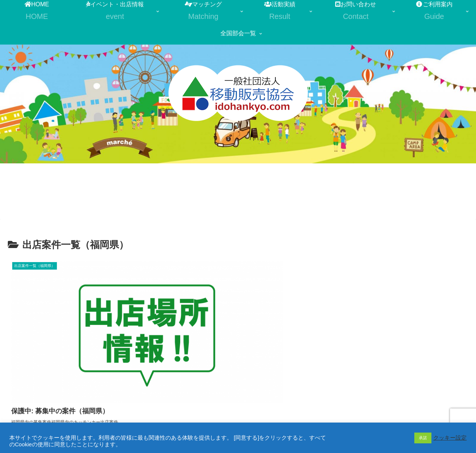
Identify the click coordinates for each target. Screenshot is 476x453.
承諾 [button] (423, 438)
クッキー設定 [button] (450, 438)
